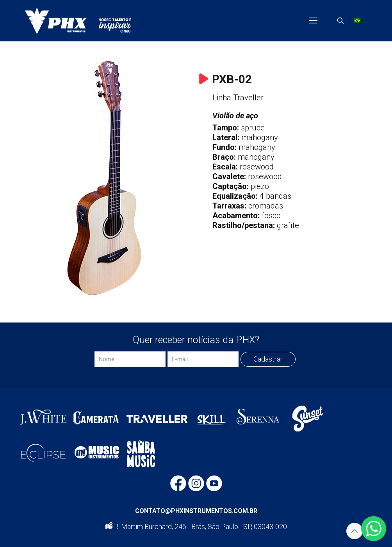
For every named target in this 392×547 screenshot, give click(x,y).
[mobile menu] (313, 21)
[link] (104, 178)
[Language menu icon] (357, 21)
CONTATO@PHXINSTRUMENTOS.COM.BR (196, 511)
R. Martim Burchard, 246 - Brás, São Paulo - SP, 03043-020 (196, 527)
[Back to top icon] (355, 531)
